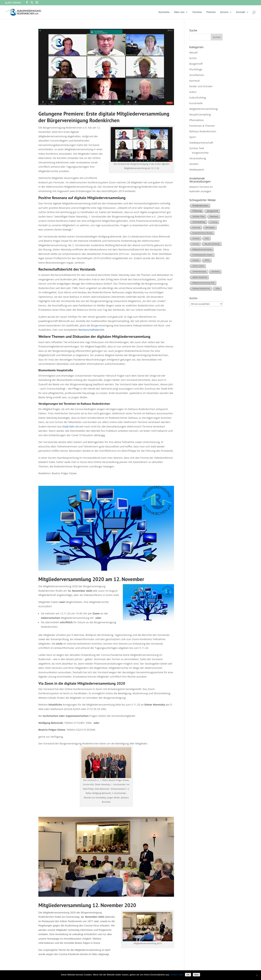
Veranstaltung (198, 158)
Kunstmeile (196, 103)
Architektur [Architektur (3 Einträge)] (216, 272)
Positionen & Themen (202, 126)
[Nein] (257, 975)
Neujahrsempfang (200, 114)
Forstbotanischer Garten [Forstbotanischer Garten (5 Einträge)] (203, 255)
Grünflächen (197, 75)
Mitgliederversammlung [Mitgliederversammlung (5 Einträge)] (202, 249)
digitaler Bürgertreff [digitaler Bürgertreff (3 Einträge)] (200, 277)
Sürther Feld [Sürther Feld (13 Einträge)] (199, 216)
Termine (197, 12)
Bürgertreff (196, 64)
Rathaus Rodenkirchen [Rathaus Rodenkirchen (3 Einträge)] (201, 288)
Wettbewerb (197, 170)
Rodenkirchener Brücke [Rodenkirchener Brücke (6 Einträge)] (203, 233)
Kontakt (241, 12)
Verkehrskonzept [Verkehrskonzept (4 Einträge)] (199, 272)
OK (188, 975)
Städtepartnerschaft (201, 143)
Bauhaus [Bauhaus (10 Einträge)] (214, 216)
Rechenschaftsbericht (91, 330)
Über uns (179, 12)
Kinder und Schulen (201, 86)
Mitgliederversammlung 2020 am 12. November (91, 579)
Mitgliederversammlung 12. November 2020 (87, 905)
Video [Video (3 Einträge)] (218, 288)
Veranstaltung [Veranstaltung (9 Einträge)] (199, 222)
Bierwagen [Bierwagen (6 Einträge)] (210, 227)
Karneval (195, 81)
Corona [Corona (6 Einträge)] (196, 244)
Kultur (193, 92)
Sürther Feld (197, 148)
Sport (193, 137)
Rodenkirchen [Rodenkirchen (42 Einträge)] (201, 205)
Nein (196, 975)
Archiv (193, 58)
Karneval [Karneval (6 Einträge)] (196, 227)
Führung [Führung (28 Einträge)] (197, 211)
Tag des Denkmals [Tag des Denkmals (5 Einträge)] (212, 244)
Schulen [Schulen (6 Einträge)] (196, 238)
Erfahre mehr (177, 975)
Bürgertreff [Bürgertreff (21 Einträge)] (213, 211)
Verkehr (194, 164)
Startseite (164, 12)
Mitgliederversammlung (204, 109)
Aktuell (193, 52)
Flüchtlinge (196, 69)
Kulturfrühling (198, 97)
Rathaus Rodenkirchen (203, 131)
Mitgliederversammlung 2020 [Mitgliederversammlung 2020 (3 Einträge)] (204, 283)
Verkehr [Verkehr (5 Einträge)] (196, 260)
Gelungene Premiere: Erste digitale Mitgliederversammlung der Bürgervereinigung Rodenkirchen (104, 117)
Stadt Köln (69, 426)
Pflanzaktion (197, 120)
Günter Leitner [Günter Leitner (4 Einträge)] (198, 266)
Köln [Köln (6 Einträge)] (207, 238)
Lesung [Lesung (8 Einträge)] (214, 222)
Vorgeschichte (200, 153)
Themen (211, 12)
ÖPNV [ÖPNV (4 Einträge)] (207, 260)
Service (224, 12)
